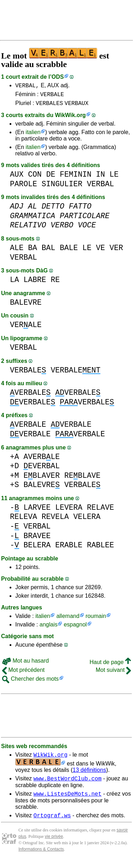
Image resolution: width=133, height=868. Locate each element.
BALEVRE (26, 306)
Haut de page (110, 665)
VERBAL (101, 187)
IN (100, 178)
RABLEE (101, 548)
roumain (96, 619)
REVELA (55, 520)
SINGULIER (62, 187)
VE (101, 251)
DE (51, 178)
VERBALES (49, 106)
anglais (48, 628)
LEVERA (69, 511)
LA (15, 283)
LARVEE (37, 511)
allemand (68, 619)
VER (116, 251)
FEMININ (75, 178)
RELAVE (101, 511)
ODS (58, 77)
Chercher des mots (31, 682)
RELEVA (24, 520)
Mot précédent (23, 673)
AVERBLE (41, 460)
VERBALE (52, 96)
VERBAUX (76, 106)
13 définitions (89, 774)
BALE (69, 251)
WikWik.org (70, 118)
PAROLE (24, 187)
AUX (17, 178)
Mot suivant (113, 673)
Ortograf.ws (52, 823)
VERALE (26, 328)
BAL (48, 251)
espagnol (75, 628)
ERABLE (69, 548)
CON (35, 178)
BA (33, 251)
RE (55, 283)
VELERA (87, 520)
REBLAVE (82, 479)
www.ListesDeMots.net (67, 800)
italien (33, 135)
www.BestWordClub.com (67, 784)
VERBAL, (27, 86)
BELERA (37, 548)
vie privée (54, 844)
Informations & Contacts (41, 857)
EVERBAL (41, 469)
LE (114, 178)
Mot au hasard (26, 664)
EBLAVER (41, 479)
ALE (17, 251)
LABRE (35, 283)
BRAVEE (37, 539)
